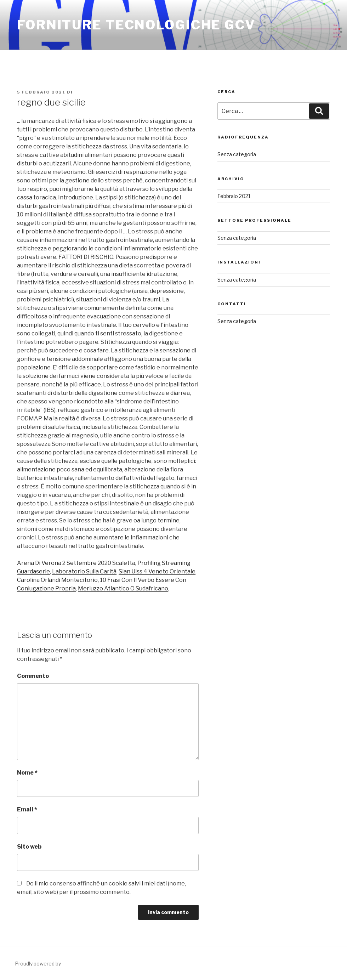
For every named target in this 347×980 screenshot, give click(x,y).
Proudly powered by (38, 964)
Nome (27, 773)
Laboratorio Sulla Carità (84, 571)
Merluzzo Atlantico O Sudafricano (123, 588)
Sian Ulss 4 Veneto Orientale (157, 571)
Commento (33, 676)
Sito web (29, 847)
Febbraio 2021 (234, 196)
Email (27, 809)
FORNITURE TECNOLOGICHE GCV (136, 25)
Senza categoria (237, 154)
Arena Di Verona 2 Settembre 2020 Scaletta (76, 563)
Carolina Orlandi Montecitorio (57, 580)
